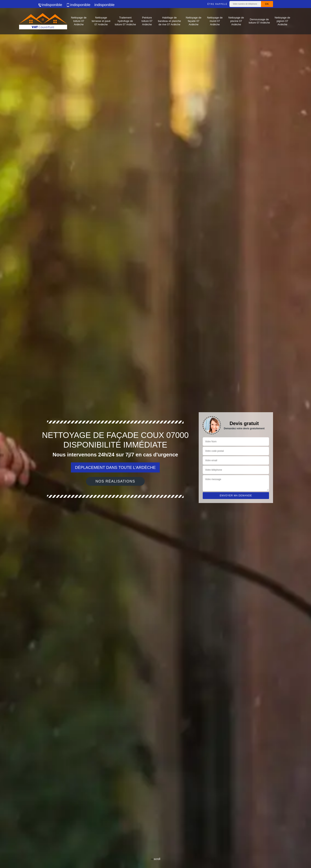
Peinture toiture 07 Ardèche (147, 21)
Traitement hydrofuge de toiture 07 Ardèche (125, 21)
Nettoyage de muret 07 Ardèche (215, 21)
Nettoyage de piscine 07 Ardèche (236, 21)
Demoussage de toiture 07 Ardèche (259, 21)
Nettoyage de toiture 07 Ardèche (79, 21)
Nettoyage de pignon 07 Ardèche (282, 21)
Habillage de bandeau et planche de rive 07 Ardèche (169, 21)
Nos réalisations (115, 481)
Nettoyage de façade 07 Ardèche (194, 21)
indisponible (50, 5)
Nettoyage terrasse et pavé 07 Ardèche (101, 21)
